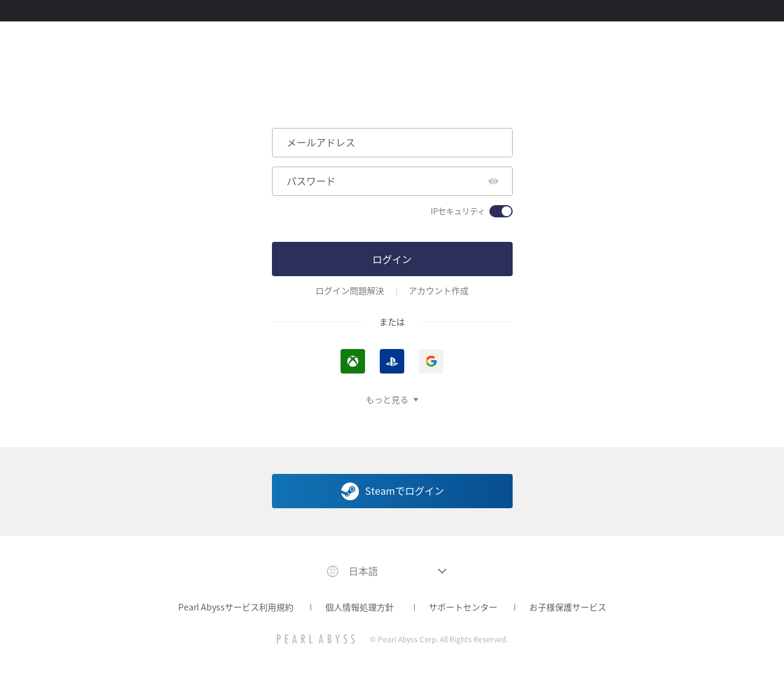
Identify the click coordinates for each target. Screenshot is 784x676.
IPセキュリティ (458, 211)
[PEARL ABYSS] (316, 639)
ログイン (392, 259)
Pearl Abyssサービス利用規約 (236, 607)
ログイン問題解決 (350, 291)
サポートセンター (463, 607)
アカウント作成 (439, 291)
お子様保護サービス (568, 607)
